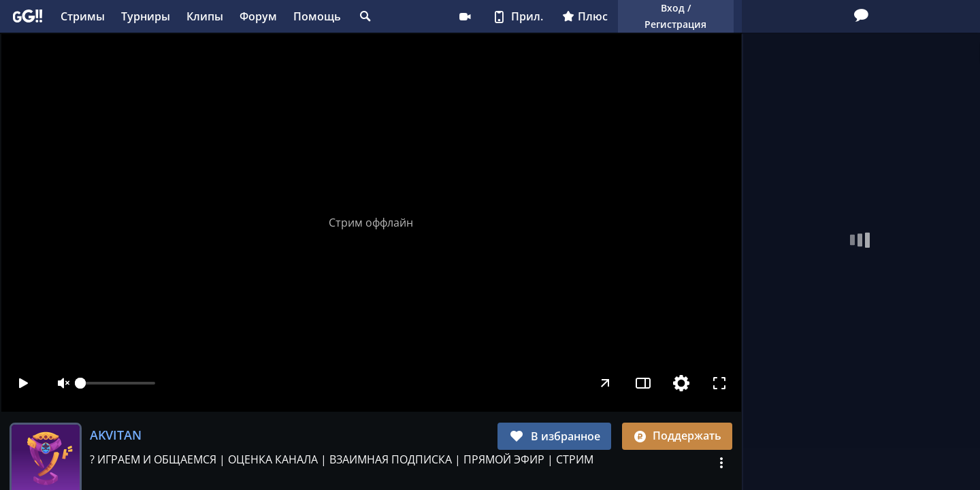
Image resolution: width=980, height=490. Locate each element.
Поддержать (677, 436)
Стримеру (465, 16)
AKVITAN (116, 435)
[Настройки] (681, 383)
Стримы (83, 16)
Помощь (317, 16)
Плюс (585, 16)
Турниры (146, 16)
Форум (258, 16)
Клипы (205, 16)
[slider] (118, 383)
